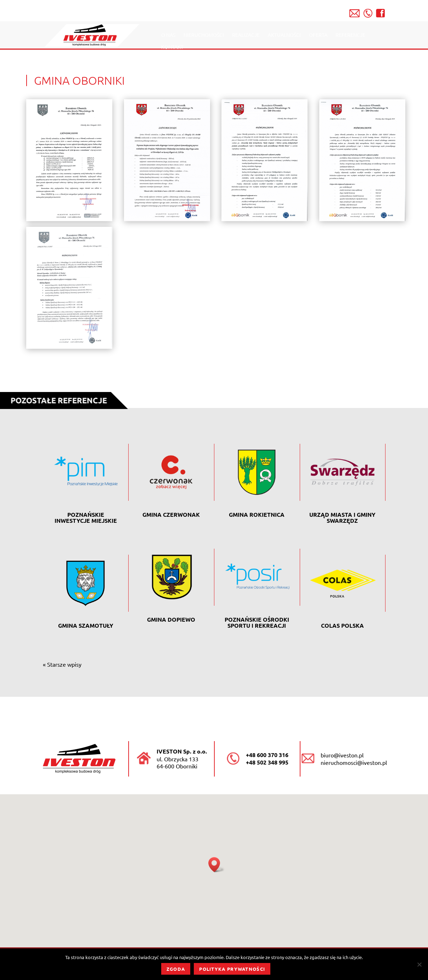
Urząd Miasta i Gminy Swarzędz (342, 517)
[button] (216, 865)
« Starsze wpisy (62, 664)
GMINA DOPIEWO (171, 619)
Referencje (350, 35)
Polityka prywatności (232, 969)
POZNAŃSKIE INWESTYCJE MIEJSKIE (86, 517)
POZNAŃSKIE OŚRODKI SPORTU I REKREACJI (257, 622)
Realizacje (246, 35)
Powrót (386, 395)
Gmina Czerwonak (171, 514)
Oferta (318, 35)
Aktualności (284, 35)
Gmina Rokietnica (257, 514)
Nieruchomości (204, 35)
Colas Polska (342, 625)
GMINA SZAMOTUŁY (86, 625)
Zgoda (176, 969)
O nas (168, 35)
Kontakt (172, 47)
